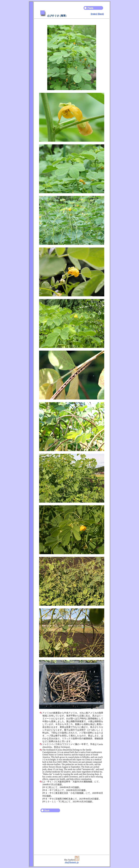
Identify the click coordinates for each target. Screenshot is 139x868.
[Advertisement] (72, 835)
